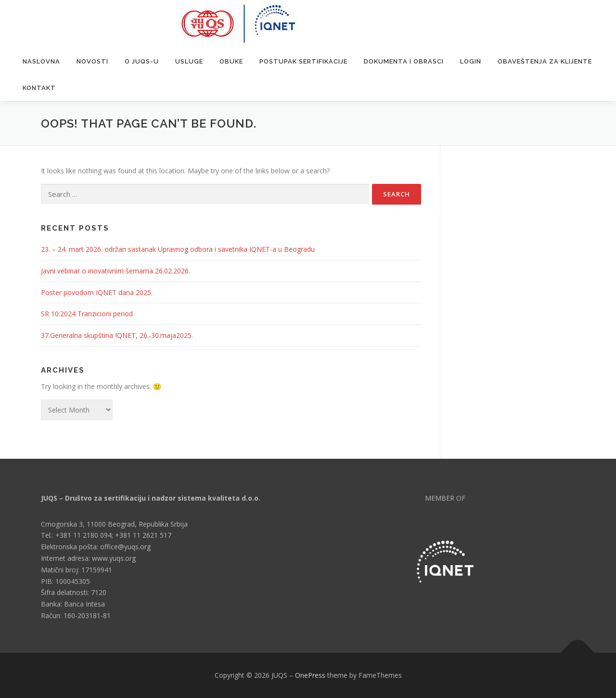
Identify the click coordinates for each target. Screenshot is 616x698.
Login (471, 61)
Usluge (189, 61)
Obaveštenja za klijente (545, 61)
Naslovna (41, 61)
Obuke (231, 61)
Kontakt (39, 88)
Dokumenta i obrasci (404, 61)
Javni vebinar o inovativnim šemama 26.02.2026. (115, 271)
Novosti (92, 61)
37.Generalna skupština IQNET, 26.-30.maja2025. (117, 335)
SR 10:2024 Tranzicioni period (87, 314)
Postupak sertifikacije (303, 61)
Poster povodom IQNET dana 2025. (97, 292)
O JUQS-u (142, 61)
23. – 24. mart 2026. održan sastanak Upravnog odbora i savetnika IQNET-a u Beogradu (178, 249)
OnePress (310, 675)
